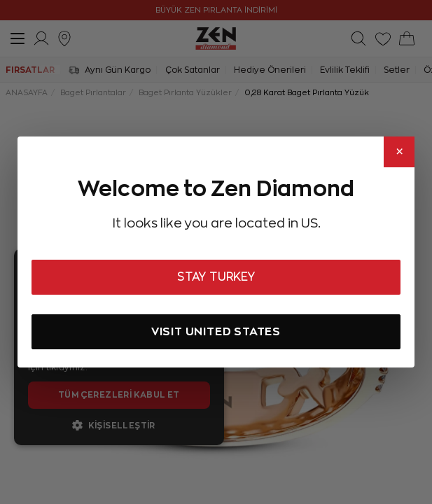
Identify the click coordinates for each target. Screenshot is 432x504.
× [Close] (399, 152)
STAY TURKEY (216, 277)
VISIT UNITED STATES (216, 331)
